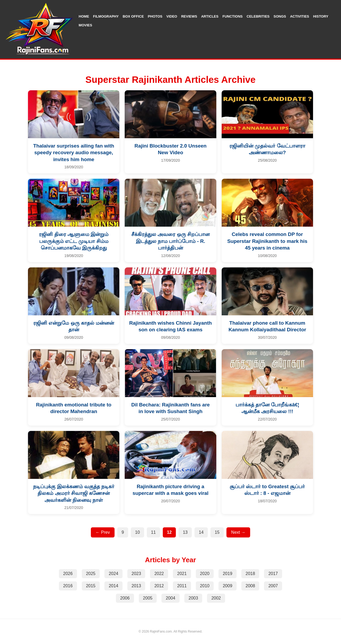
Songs (280, 16)
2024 (113, 574)
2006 (125, 598)
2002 (216, 598)
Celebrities (258, 16)
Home (84, 16)
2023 (136, 574)
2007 (273, 586)
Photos (155, 16)
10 (137, 532)
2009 (228, 586)
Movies (85, 25)
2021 (182, 574)
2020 (205, 574)
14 (201, 532)
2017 (273, 574)
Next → (238, 532)
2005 (148, 598)
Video (172, 16)
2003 (193, 598)
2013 (136, 586)
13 (185, 532)
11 (153, 532)
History (321, 16)
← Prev (103, 532)
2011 (182, 586)
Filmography (106, 16)
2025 (91, 574)
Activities (300, 16)
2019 (228, 574)
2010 (205, 586)
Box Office (133, 16)
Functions (233, 16)
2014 (113, 586)
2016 (68, 586)
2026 (68, 574)
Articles (210, 16)
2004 (170, 598)
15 (217, 532)
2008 (250, 586)
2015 (91, 586)
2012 (159, 586)
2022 (159, 574)
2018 (250, 574)
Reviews (189, 16)
